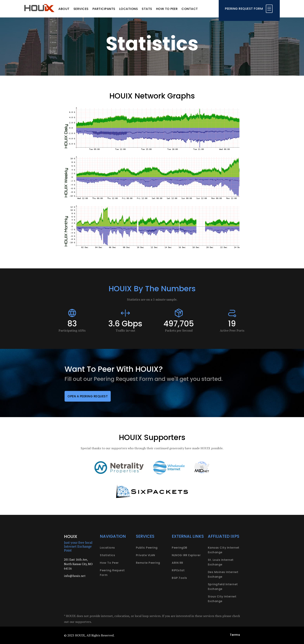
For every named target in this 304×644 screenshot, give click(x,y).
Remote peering (148, 563)
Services (81, 9)
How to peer (167, 9)
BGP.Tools (179, 578)
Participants (104, 9)
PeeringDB (180, 548)
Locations (129, 9)
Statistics (107, 555)
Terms (235, 635)
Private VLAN (146, 555)
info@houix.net (75, 576)
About (64, 9)
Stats (147, 9)
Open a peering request (88, 396)
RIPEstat (178, 570)
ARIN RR (177, 563)
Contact (190, 9)
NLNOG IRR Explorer (186, 555)
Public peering (147, 548)
